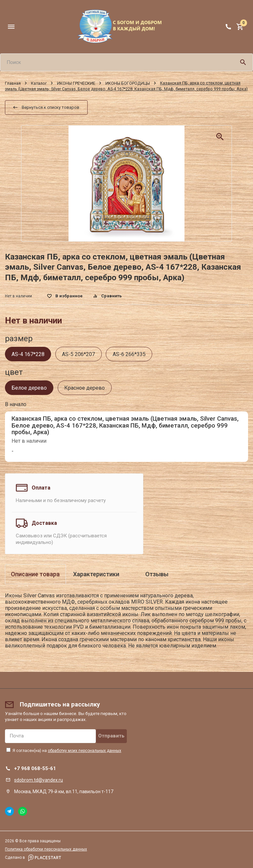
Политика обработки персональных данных (46, 849)
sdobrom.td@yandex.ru (39, 780)
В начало (16, 404)
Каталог (39, 83)
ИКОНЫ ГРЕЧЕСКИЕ (76, 83)
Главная (13, 83)
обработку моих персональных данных (84, 751)
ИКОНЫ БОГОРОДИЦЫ (128, 83)
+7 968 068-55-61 (35, 768)
